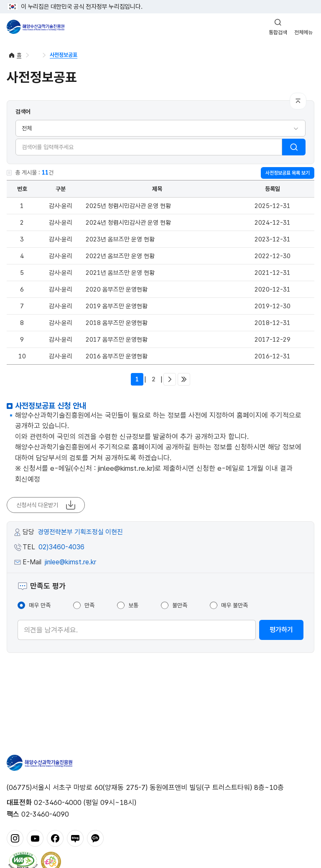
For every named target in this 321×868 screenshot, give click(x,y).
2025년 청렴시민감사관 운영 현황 (128, 206)
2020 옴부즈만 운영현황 (117, 289)
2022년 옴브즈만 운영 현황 (120, 256)
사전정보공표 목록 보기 (288, 173)
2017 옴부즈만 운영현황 (117, 340)
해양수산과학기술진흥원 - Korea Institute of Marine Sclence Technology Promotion (36, 27)
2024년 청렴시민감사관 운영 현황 (128, 223)
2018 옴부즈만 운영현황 (117, 323)
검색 (294, 147)
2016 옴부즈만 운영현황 (117, 356)
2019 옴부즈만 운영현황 (117, 306)
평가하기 (281, 630)
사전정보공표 (64, 55)
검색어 (23, 112)
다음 (170, 379)
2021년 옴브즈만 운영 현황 (120, 273)
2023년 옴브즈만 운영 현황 (120, 239)
